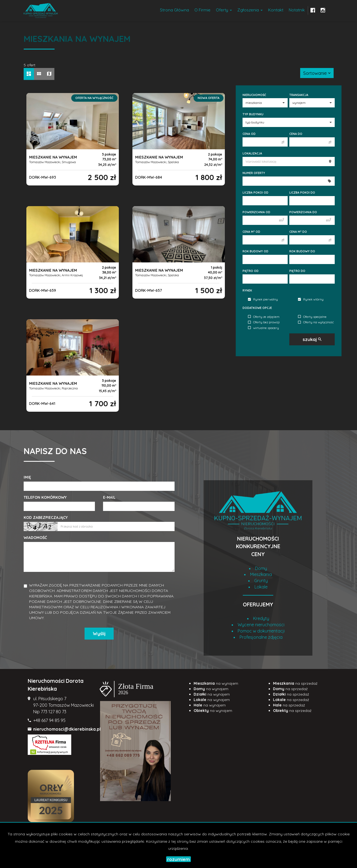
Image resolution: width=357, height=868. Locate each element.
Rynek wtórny (311, 300)
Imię (27, 477)
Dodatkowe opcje (257, 308)
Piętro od (251, 271)
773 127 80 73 (54, 712)
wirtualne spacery (263, 328)
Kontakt (276, 10)
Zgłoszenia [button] (250, 10)
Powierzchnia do (303, 212)
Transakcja (299, 95)
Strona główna (174, 10)
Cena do (296, 134)
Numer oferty (254, 173)
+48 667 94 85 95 (49, 720)
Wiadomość (35, 538)
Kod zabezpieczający (46, 517)
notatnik (297, 10)
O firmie (202, 10)
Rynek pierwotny (263, 300)
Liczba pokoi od (255, 193)
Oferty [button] (224, 10)
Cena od (249, 134)
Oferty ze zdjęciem (264, 317)
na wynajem (216, 683)
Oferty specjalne (312, 317)
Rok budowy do (302, 251)
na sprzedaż (295, 683)
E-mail (109, 497)
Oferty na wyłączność (316, 323)
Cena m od (251, 232)
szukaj (312, 339)
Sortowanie (317, 73)
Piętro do (297, 271)
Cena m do (298, 232)
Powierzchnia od (256, 212)
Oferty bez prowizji (264, 323)
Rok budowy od (255, 251)
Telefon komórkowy (45, 497)
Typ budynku (253, 114)
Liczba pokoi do (302, 193)
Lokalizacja (252, 153)
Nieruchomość (254, 95)
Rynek (247, 290)
